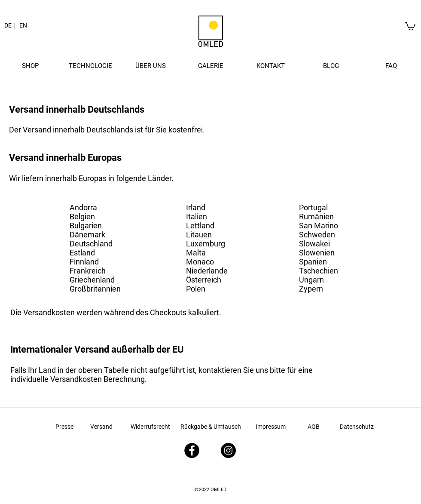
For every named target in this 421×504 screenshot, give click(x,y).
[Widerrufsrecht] (150, 427)
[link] (410, 26)
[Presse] (64, 427)
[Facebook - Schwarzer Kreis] (192, 450)
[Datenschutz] (357, 427)
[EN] (23, 26)
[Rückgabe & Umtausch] (211, 427)
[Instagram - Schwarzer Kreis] (228, 450)
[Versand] (101, 427)
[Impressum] (271, 427)
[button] (30, 66)
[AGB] (314, 427)
